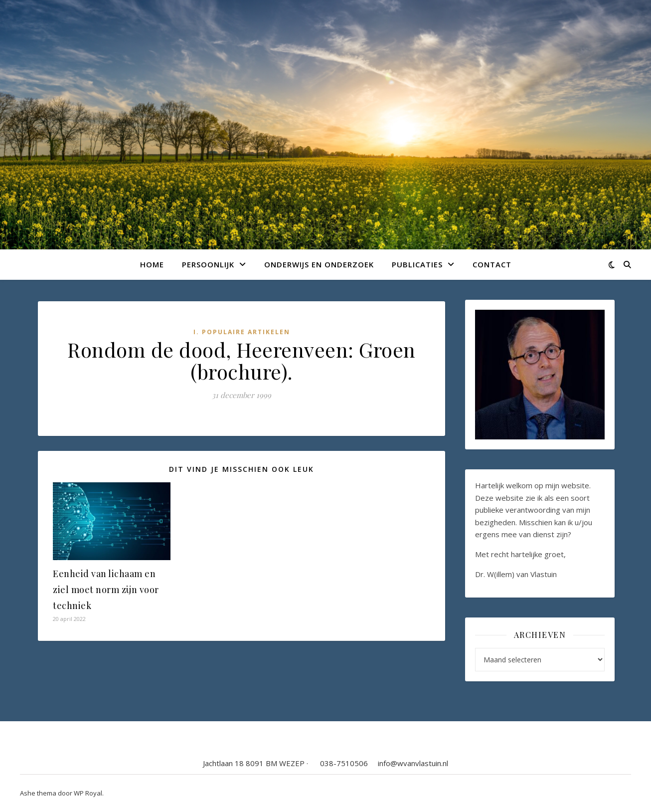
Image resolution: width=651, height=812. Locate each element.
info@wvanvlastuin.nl (413, 763)
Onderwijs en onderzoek (319, 264)
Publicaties (417, 264)
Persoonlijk (208, 264)
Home (152, 264)
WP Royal (88, 793)
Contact (492, 264)
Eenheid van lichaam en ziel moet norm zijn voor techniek (106, 590)
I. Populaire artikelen (242, 332)
